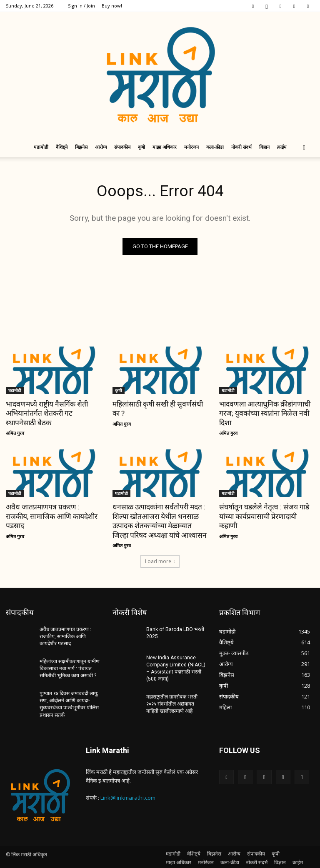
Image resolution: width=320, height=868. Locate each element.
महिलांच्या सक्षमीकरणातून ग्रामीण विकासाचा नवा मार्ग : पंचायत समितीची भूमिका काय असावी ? (70, 667)
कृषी (141, 147)
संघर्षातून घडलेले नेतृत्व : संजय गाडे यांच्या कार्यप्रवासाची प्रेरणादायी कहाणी (263, 516)
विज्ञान (264, 147)
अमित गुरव (15, 433)
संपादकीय (122, 147)
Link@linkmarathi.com (128, 796)
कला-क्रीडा (215, 147)
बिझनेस (81, 147)
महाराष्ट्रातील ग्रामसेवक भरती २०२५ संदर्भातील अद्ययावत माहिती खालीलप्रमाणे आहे (177, 703)
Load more (160, 560)
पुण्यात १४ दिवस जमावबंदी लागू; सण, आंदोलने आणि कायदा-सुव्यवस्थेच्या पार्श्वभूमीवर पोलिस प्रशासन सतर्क (69, 703)
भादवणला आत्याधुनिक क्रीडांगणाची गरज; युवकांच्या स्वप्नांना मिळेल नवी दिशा (264, 413)
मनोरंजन (191, 147)
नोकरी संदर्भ (241, 147)
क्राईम (282, 147)
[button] (304, 147)
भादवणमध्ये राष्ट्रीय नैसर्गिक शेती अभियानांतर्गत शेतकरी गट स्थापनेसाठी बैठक (46, 413)
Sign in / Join (81, 6)
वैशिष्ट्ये (62, 147)
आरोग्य (101, 147)
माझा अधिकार (165, 147)
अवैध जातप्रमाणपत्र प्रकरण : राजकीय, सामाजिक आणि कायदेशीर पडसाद (51, 516)
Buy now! (112, 6)
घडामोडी (41, 147)
